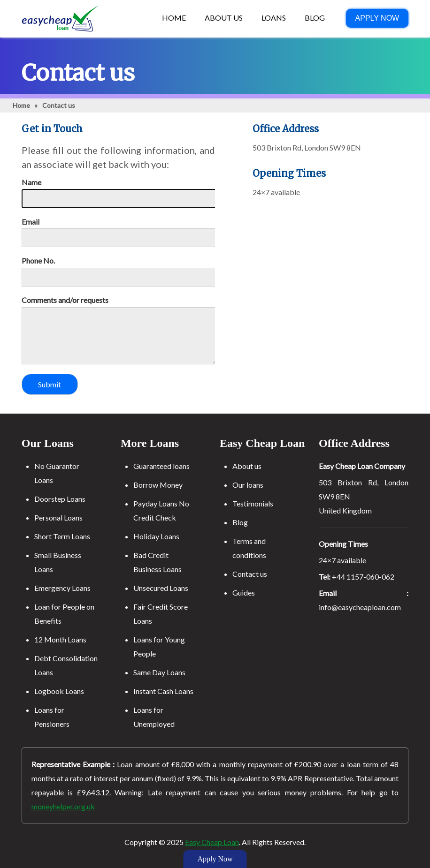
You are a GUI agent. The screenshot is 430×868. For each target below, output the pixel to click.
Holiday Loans (156, 536)
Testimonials (253, 503)
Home (174, 18)
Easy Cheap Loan (212, 842)
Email (31, 222)
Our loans (248, 485)
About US (224, 18)
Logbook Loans (59, 691)
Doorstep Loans (60, 499)
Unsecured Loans (161, 588)
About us (247, 466)
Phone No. (38, 261)
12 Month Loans (60, 639)
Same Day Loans (159, 672)
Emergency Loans (62, 588)
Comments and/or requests (65, 300)
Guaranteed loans (161, 466)
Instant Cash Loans (163, 691)
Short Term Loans (62, 536)
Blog (315, 18)
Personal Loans (58, 517)
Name (31, 182)
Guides (244, 593)
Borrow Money (158, 485)
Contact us (250, 574)
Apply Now (377, 18)
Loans (274, 18)
